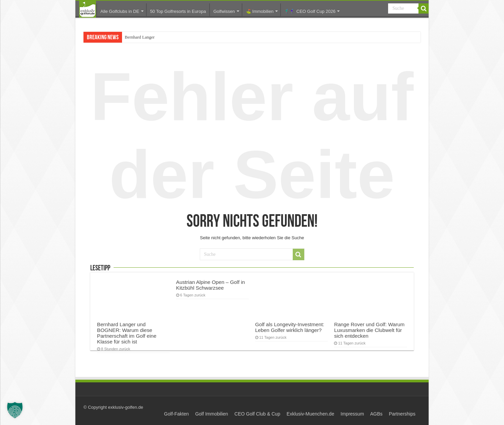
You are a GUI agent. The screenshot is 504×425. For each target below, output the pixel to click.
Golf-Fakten (176, 414)
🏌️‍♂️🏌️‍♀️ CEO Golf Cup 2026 (310, 11)
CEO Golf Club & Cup (257, 414)
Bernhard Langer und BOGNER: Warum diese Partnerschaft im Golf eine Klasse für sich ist (127, 333)
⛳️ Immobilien (260, 11)
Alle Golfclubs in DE (120, 11)
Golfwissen (224, 11)
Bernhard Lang (138, 37)
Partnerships (402, 414)
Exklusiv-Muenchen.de (310, 414)
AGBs (376, 414)
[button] (15, 410)
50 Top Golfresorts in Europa (178, 11)
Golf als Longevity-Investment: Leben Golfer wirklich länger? (290, 327)
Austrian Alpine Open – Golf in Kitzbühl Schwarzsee (211, 285)
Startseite (88, 9)
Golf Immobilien (211, 414)
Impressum (352, 414)
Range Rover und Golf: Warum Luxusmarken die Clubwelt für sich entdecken (369, 330)
